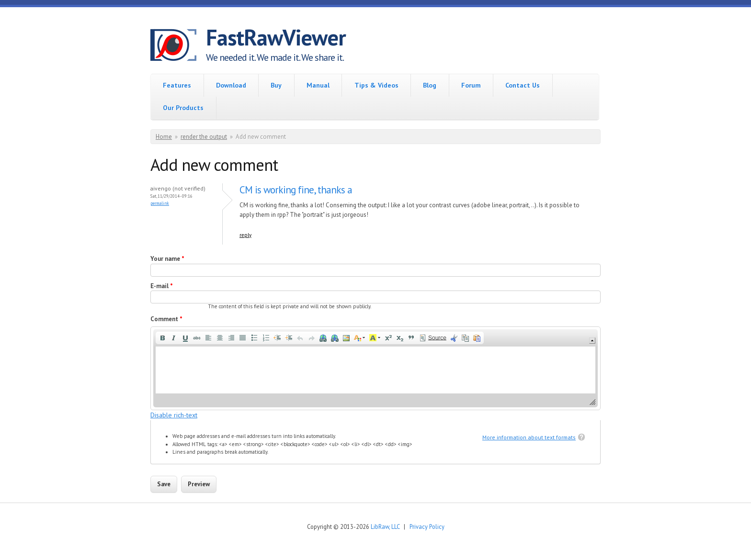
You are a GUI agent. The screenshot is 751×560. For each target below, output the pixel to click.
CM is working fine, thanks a (296, 190)
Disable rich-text (174, 415)
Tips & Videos (376, 85)
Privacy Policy (427, 526)
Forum (471, 85)
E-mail (162, 286)
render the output (204, 137)
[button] (162, 338)
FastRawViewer (276, 37)
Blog (430, 85)
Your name (167, 259)
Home (164, 137)
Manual (318, 85)
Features (177, 85)
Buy (276, 85)
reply (245, 235)
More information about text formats (529, 437)
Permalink (160, 203)
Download (231, 85)
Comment (166, 319)
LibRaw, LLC (385, 526)
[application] (375, 368)
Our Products (183, 108)
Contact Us (523, 85)
